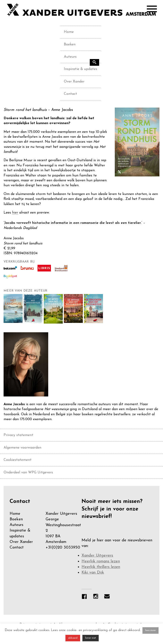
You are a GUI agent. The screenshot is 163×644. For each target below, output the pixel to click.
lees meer (150, 630)
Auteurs (70, 57)
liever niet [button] (91, 638)
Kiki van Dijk (93, 573)
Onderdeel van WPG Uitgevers (28, 472)
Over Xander (74, 82)
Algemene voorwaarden (22, 448)
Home (69, 32)
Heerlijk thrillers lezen (101, 567)
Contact (70, 94)
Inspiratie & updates (80, 69)
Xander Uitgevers (97, 556)
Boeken (70, 44)
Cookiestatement (18, 460)
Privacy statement (18, 435)
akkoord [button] (73, 638)
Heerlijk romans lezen (101, 561)
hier (15, 213)
